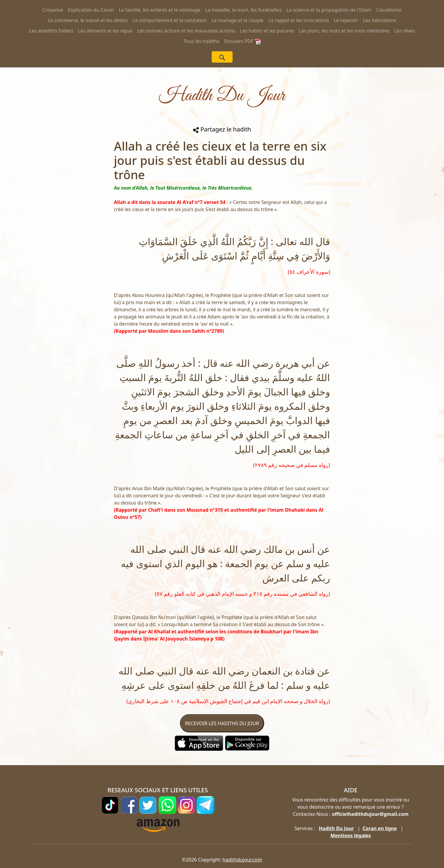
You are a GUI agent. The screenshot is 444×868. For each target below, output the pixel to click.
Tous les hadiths (201, 41)
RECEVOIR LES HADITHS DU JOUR (222, 723)
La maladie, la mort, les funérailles (243, 10)
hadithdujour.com (242, 860)
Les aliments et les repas (105, 31)
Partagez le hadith (222, 129)
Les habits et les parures (267, 31)
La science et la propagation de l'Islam (329, 10)
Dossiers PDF (242, 41)
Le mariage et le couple (238, 20)
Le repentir (346, 20)
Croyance (53, 10)
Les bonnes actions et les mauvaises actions (186, 31)
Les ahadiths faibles (51, 31)
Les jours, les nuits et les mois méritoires (344, 31)
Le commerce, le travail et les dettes (88, 20)
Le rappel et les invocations (299, 20)
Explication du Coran (91, 10)
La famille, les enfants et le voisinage (160, 10)
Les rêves (405, 31)
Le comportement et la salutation (170, 20)
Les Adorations (380, 20)
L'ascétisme (389, 10)
